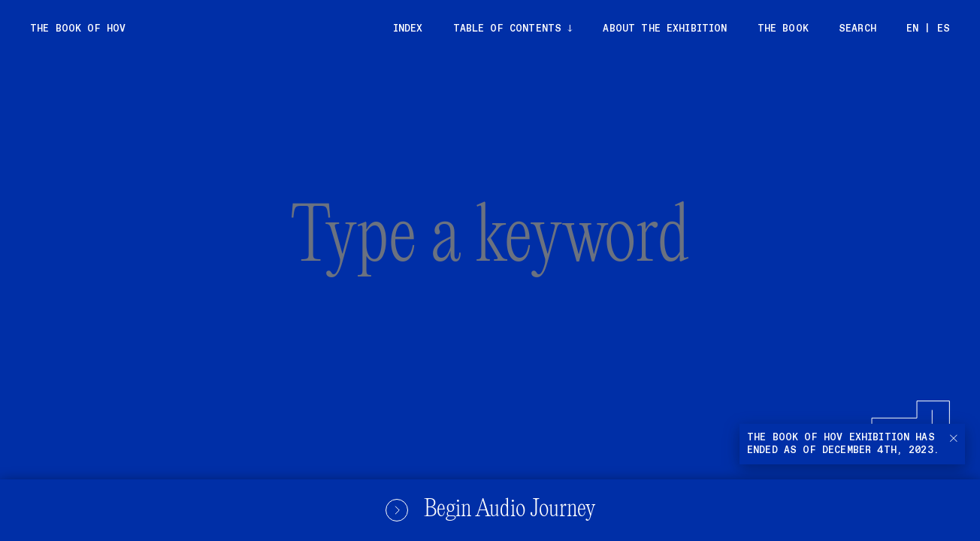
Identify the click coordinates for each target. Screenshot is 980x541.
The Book (783, 29)
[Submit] (873, 416)
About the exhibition (665, 29)
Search (857, 29)
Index (408, 29)
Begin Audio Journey (490, 510)
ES (944, 29)
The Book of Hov (78, 29)
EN (912, 29)
